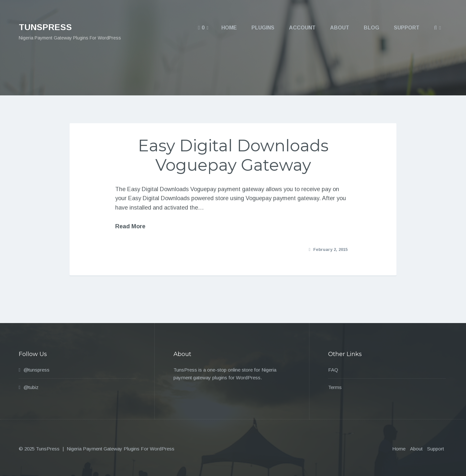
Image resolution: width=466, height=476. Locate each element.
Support (436, 449)
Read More (130, 226)
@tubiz (31, 387)
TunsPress (45, 27)
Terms (335, 387)
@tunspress (37, 370)
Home (399, 449)
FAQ (333, 370)
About (416, 449)
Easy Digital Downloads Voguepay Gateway (233, 155)
